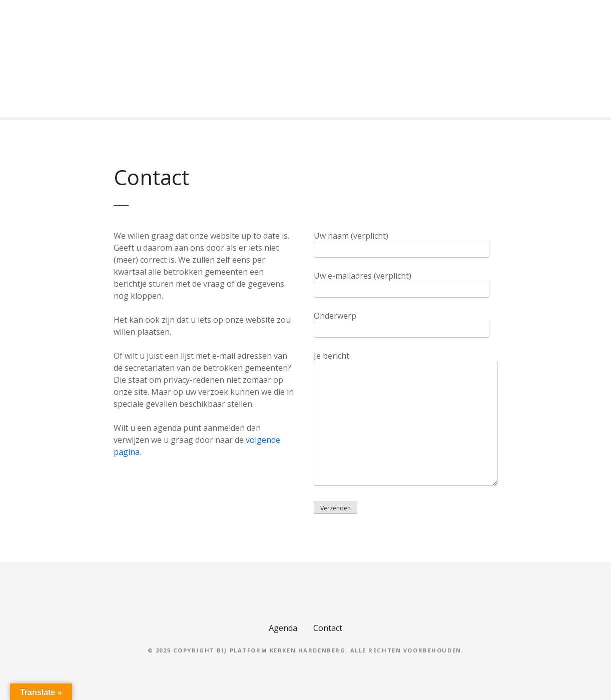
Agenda (283, 628)
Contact (328, 628)
